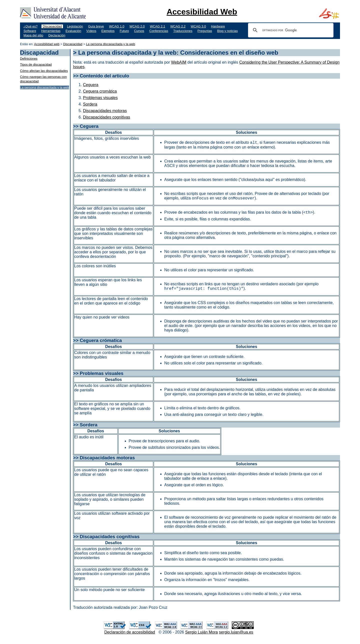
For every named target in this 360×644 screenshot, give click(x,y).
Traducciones (183, 31)
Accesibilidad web (47, 44)
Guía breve (96, 26)
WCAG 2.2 (178, 26)
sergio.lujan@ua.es (236, 632)
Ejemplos (108, 31)
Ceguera (91, 85)
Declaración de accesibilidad (130, 632)
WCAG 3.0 (198, 26)
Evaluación (73, 31)
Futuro (124, 31)
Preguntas (205, 31)
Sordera (90, 104)
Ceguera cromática (100, 91)
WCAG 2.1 (157, 26)
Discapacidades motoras (105, 111)
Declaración (57, 35)
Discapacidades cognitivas (107, 117)
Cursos (139, 31)
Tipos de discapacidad (36, 65)
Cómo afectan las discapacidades (44, 71)
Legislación (75, 26)
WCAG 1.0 (117, 26)
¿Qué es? (30, 26)
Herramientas (51, 31)
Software (30, 31)
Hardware (218, 26)
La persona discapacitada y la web (110, 44)
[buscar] (290, 30)
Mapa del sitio (33, 35)
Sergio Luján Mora (201, 632)
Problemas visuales (100, 98)
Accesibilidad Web (202, 12)
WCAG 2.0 (137, 26)
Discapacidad (52, 26)
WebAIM (179, 62)
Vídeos (91, 31)
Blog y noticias (228, 31)
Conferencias (159, 31)
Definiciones (29, 59)
